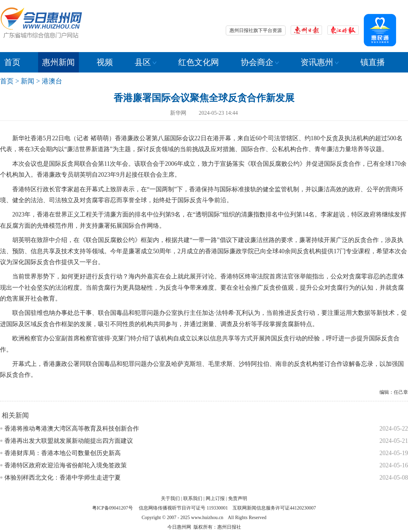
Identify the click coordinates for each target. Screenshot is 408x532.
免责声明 (238, 498)
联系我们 (193, 498)
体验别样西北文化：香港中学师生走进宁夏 (63, 478)
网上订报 (215, 498)
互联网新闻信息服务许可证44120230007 (274, 508)
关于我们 (170, 498)
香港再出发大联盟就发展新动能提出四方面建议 (69, 441)
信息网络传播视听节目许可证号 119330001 (183, 508)
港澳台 (52, 81)
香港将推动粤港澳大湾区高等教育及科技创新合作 (72, 429)
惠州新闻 (58, 62)
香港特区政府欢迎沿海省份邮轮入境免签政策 (66, 465)
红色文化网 (199, 62)
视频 (105, 62)
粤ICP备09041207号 (113, 508)
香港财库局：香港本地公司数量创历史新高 (63, 453)
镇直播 (373, 62)
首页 (12, 62)
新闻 (28, 81)
